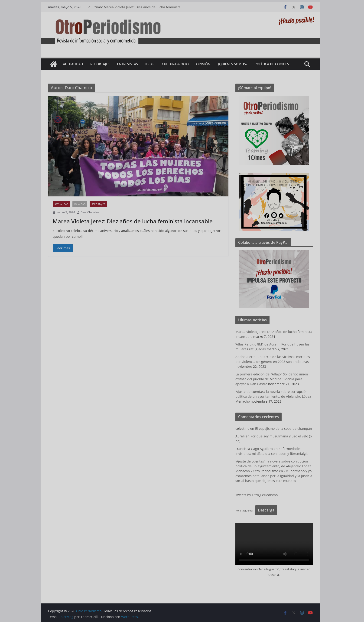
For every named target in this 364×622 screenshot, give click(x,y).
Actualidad (75, 64)
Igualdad (81, 204)
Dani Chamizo (91, 212)
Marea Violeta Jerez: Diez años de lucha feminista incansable (134, 221)
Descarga (268, 510)
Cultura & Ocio (177, 64)
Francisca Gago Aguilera (256, 449)
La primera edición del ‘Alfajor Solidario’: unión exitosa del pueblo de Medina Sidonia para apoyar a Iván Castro (273, 379)
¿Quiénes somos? (234, 64)
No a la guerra (246, 510)
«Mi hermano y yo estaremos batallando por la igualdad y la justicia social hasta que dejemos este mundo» (275, 476)
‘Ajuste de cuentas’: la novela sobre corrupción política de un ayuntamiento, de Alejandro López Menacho (275, 396)
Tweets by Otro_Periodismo (258, 495)
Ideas (151, 64)
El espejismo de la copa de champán (285, 428)
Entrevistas (129, 64)
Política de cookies (273, 64)
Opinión (205, 64)
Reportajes (102, 64)
